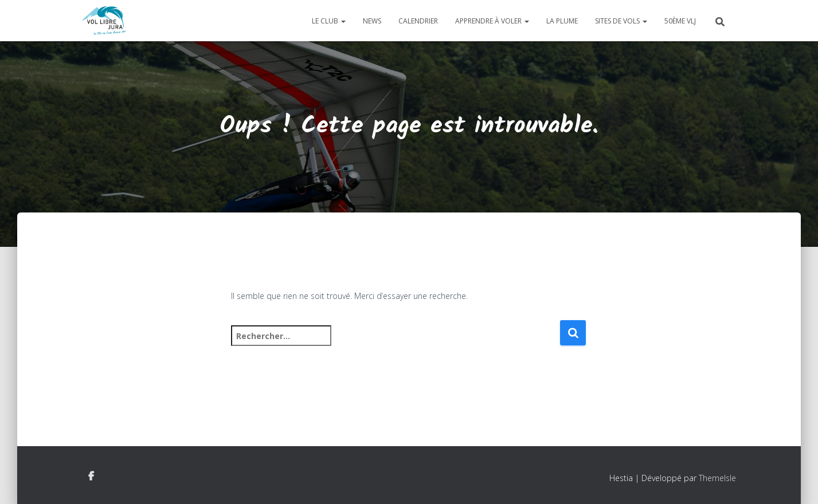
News (372, 21)
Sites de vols (621, 21)
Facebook (91, 477)
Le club (329, 21)
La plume (562, 21)
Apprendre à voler (492, 21)
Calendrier (418, 21)
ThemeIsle (717, 478)
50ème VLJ (680, 21)
